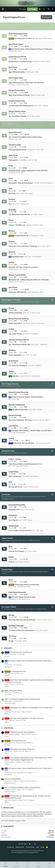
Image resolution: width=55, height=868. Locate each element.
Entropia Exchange (15, 415)
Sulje (50, 38)
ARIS (10, 482)
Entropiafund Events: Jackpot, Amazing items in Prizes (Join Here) (28, 171)
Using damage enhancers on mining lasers (24, 585)
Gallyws (25, 641)
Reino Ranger (29, 194)
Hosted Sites (6, 495)
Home (42, 847)
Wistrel (38, 116)
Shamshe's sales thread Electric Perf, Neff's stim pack (24, 718)
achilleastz (36, 816)
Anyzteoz (4, 814)
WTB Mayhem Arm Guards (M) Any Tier (20, 749)
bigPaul (47, 420)
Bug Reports (8, 667)
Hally (49, 620)
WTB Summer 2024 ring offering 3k (21, 443)
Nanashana (40, 814)
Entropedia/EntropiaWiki (17, 505)
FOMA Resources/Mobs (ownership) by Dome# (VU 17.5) (25, 464)
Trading (11, 438)
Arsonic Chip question (15, 355)
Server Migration (13, 520)
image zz (41, 214)
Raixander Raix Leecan (24, 587)
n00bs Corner (13, 155)
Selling (7, 686)
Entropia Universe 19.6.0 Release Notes (20, 62)
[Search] (53, 9)
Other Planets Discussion (17, 592)
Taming (11, 371)
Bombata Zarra (21, 816)
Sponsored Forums (8, 451)
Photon (9, 814)
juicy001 (46, 630)
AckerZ (41, 225)
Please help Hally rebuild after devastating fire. (22, 620)
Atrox (10, 204)
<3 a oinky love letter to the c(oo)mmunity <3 (22, 630)
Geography (12, 210)
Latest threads (8, 728)
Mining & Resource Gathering (19, 319)
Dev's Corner (13, 67)
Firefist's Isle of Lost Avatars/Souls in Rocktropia (23, 246)
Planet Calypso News (16, 78)
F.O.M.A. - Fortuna (15, 459)
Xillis (36, 160)
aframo (25, 269)
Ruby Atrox (14, 376)
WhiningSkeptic (37, 257)
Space (11, 580)
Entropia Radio (14, 526)
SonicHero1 (5, 812)
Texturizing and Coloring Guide (19, 344)
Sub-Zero (40, 410)
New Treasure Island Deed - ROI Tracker (20, 420)
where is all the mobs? (15, 476)
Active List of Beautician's (18, 366)
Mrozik (41, 816)
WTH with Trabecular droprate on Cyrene (22, 597)
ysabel (41, 292)
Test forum (12, 636)
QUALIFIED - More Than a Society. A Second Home (23, 267)
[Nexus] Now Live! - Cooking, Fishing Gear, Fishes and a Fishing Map (28, 280)
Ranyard (11, 812)
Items (10, 178)
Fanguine (13, 816)
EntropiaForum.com (7, 499)
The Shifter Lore (17, 225)
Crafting (11, 329)
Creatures (12, 199)
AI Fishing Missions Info (18, 236)
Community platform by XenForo (27, 851)
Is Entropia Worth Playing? (16, 551)
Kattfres (8, 816)
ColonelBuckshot (34, 812)
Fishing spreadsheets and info (17, 150)
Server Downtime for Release (19, 95)
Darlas (14, 814)
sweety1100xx (26, 599)
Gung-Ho (26, 562)
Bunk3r (34, 551)
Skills (10, 189)
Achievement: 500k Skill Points (18, 292)
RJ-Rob (41, 236)
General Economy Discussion (18, 392)
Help (37, 847)
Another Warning (15, 334)
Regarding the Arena (16, 257)
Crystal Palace (14, 472)
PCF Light (22, 844)
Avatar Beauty (13, 361)
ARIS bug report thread (15, 487)
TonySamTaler (24, 204)
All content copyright (25, 852)
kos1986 (32, 510)
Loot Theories (13, 426)
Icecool (36, 487)
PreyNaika (45, 106)
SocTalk (11, 263)
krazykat (30, 520)
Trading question (14, 160)
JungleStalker (43, 344)
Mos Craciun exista (22, 466)
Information (6, 25)
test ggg (11, 641)
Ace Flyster (33, 355)
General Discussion (15, 132)
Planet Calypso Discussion (11, 124)
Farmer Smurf (40, 323)
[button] (3, 9)
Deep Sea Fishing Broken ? (13, 779)
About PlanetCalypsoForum (18, 34)
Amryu (22, 282)
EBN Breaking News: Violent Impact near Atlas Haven (26, 83)
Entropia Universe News (17, 90)
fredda (34, 814)
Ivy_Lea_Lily (47, 443)
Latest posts (8, 648)
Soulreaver (29, 816)
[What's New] (48, 9)
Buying (7, 656)
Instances (12, 252)
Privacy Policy (30, 847)
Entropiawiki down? (14, 510)
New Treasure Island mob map (19, 214)
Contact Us (11, 847)
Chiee (23, 173)
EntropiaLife (13, 515)
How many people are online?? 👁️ (21, 38)
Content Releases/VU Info (17, 57)
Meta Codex (12, 194)
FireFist (48, 246)
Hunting (11, 308)
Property (12, 242)
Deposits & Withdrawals (17, 405)
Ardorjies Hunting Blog (15, 313)
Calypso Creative (7, 538)
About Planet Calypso (16, 44)
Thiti (41, 812)
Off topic (11, 615)
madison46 (50, 837)
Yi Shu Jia (11, 562)
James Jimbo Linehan (23, 85)
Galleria (11, 557)
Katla (37, 72)
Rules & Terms (20, 847)
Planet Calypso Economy (10, 384)
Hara (43, 95)
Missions (12, 231)
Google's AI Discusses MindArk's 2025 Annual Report (26, 397)
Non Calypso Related (9, 607)
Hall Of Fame (13, 287)
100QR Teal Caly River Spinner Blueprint (20, 732)
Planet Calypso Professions (11, 300)
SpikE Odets (17, 812)
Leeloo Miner (48, 814)
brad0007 (38, 366)
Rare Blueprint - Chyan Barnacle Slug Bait (21, 183)
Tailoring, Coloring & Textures (19, 340)
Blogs (10, 547)
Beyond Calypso (7, 570)
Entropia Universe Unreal (17, 111)
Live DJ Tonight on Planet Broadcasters (20, 531)
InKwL (20, 51)
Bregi (38, 313)
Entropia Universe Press (17, 101)
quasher (48, 812)
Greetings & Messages (16, 626)
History (11, 220)
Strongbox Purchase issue (18, 410)
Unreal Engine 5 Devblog (17, 116)
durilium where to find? (15, 323)
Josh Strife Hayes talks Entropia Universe (21, 106)
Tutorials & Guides (15, 145)
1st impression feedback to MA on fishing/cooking (25, 137)
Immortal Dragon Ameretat (24, 814)
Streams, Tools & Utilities (17, 275)
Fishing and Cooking (17, 72)
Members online (9, 808)
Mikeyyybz (50, 183)
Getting (48, 62)
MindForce (12, 350)
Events (11, 166)
